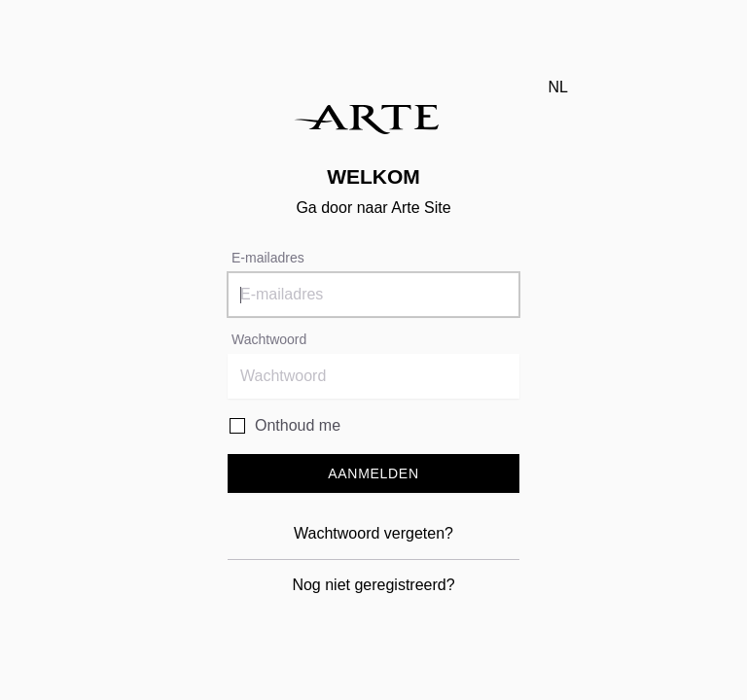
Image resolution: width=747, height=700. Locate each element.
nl (558, 87)
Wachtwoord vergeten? (373, 533)
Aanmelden (373, 473)
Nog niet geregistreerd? (373, 585)
